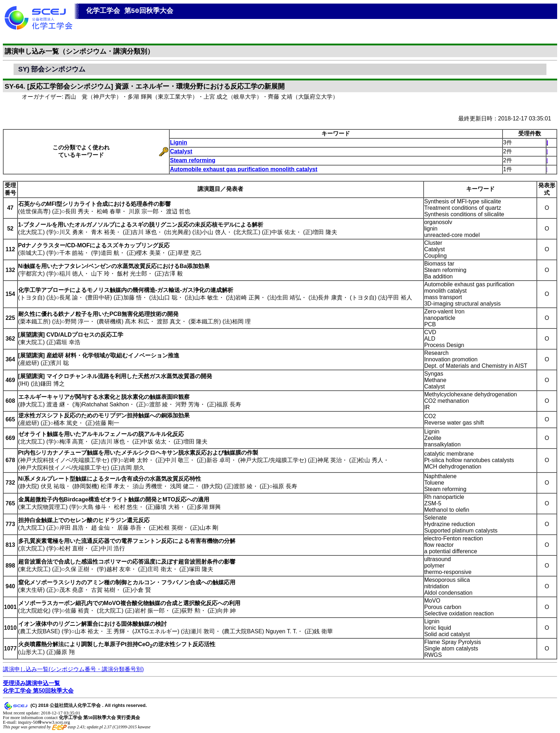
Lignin (179, 142)
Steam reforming (193, 160)
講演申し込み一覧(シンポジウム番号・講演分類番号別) (73, 669)
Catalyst (181, 151)
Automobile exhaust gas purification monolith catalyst (244, 169)
